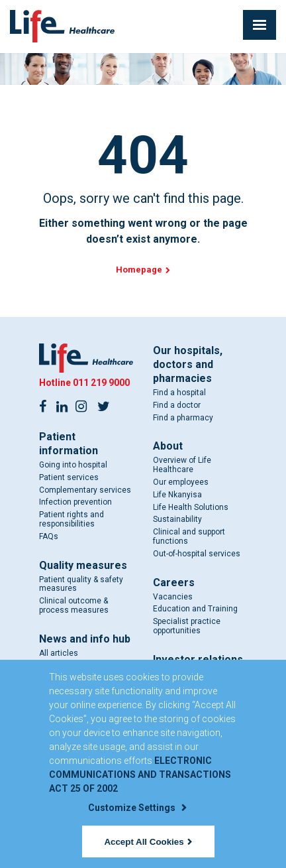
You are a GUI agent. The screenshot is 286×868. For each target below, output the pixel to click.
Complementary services (85, 490)
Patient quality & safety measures (81, 584)
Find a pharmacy (183, 418)
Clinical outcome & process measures (74, 605)
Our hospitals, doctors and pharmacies (188, 364)
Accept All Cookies (148, 842)
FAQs (49, 536)
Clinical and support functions (189, 536)
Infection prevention (75, 502)
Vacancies (173, 597)
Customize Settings (137, 808)
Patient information (69, 444)
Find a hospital (179, 393)
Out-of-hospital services (197, 554)
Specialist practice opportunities (187, 626)
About (168, 446)
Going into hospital (73, 465)
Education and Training (195, 609)
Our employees (181, 482)
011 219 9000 (101, 383)
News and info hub (85, 639)
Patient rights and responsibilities (71, 519)
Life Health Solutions (191, 507)
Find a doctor (177, 405)
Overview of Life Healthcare (182, 465)
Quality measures (83, 565)
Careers (174, 583)
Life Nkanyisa (177, 495)
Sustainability (177, 519)
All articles (59, 653)
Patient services (69, 477)
